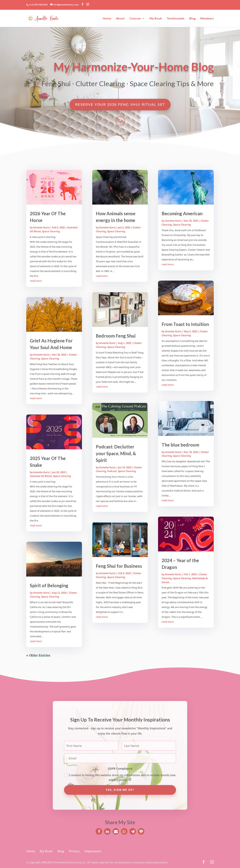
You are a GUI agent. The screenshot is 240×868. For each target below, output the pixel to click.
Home (107, 19)
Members (207, 19)
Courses (135, 19)
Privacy (74, 851)
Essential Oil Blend (41, 476)
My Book (156, 19)
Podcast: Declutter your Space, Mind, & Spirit (116, 453)
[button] (99, 831)
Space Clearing (51, 231)
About (120, 19)
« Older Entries (38, 655)
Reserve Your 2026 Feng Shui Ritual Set (120, 104)
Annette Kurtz (41, 227)
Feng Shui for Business (119, 566)
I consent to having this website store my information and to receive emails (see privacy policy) (120, 775)
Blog (192, 19)
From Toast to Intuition (185, 324)
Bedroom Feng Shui (116, 336)
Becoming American (182, 213)
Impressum (93, 851)
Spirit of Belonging (49, 585)
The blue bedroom (180, 445)
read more (36, 281)
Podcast (112, 471)
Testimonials (176, 19)
